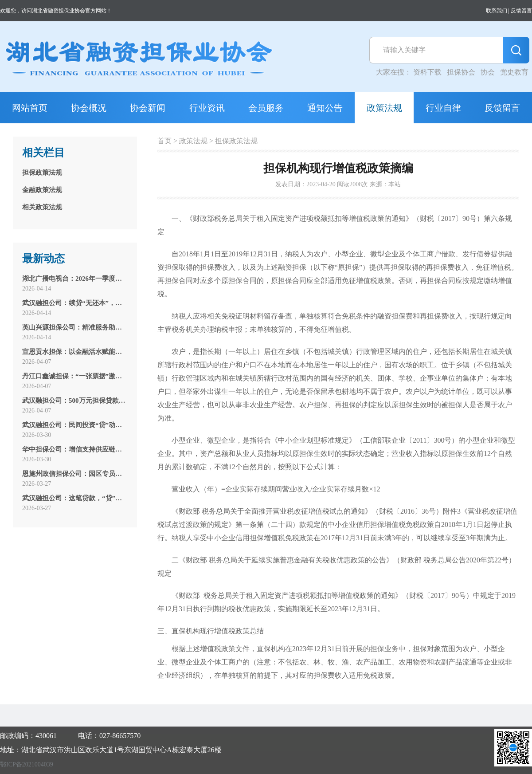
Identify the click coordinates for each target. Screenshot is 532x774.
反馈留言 (521, 11)
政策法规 (384, 108)
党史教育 (514, 72)
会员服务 (266, 108)
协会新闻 (148, 108)
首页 (164, 141)
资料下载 (427, 72)
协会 (488, 72)
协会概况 (89, 108)
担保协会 (461, 72)
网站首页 (30, 108)
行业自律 (443, 108)
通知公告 (325, 108)
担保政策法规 (236, 141)
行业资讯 (207, 108)
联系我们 (497, 11)
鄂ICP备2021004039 (27, 764)
